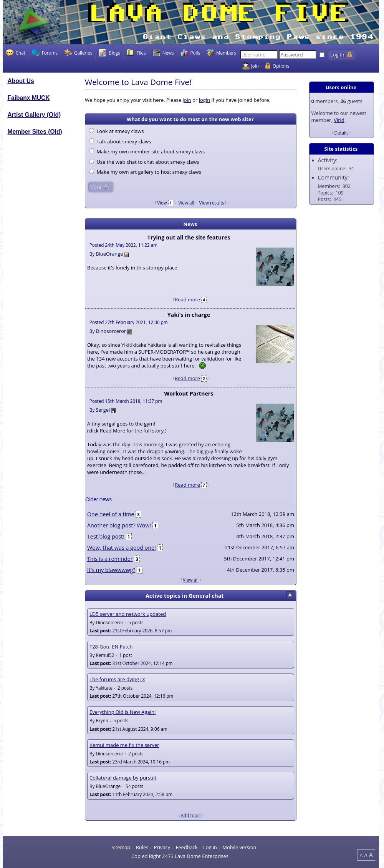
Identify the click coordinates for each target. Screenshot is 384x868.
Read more (187, 299)
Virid (339, 120)
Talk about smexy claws (120, 141)
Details (341, 133)
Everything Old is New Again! (122, 712)
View (162, 203)
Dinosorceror (111, 331)
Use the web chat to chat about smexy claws (144, 162)
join (187, 100)
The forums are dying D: (117, 679)
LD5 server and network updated (128, 614)
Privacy (162, 847)
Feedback (187, 847)
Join (255, 66)
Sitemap (121, 847)
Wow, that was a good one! (122, 548)
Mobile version (239, 847)
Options (281, 66)
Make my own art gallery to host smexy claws (145, 172)
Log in (210, 847)
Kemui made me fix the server (124, 745)
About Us (21, 81)
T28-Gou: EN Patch (111, 647)
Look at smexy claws (116, 131)
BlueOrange (109, 254)
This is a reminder (110, 559)
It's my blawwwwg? (111, 570)
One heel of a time (111, 514)
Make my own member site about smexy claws (147, 151)
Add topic (191, 815)
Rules (142, 847)
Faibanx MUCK (29, 98)
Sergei (103, 410)
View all (186, 203)
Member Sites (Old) (35, 132)
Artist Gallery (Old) (34, 115)
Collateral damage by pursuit (123, 778)
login (204, 100)
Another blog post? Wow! (120, 525)
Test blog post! (107, 536)
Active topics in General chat (185, 596)
